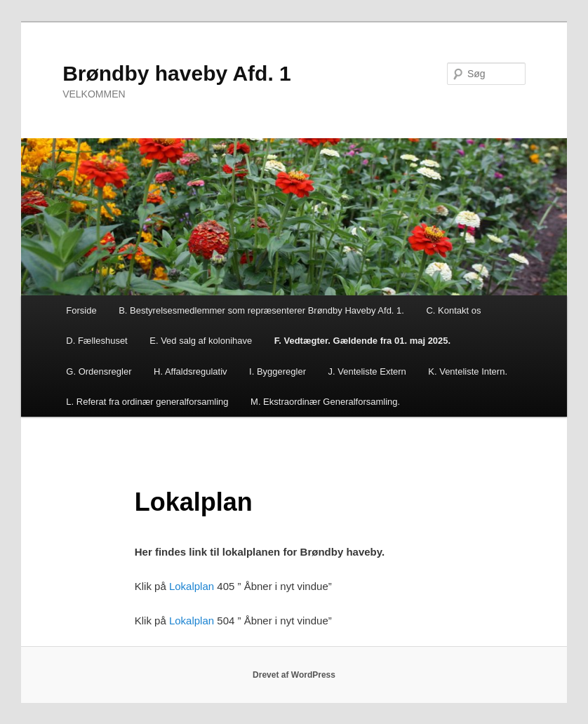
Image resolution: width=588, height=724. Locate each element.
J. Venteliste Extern (367, 371)
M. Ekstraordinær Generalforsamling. (325, 402)
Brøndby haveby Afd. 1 (177, 73)
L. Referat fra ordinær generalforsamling (147, 402)
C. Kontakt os (453, 310)
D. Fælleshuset (96, 341)
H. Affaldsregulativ (191, 371)
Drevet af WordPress (294, 675)
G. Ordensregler (99, 371)
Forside (81, 310)
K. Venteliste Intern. (468, 371)
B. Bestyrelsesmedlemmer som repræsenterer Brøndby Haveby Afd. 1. (261, 310)
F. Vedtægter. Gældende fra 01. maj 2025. (362, 341)
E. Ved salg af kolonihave (201, 341)
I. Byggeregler (278, 371)
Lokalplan (192, 586)
